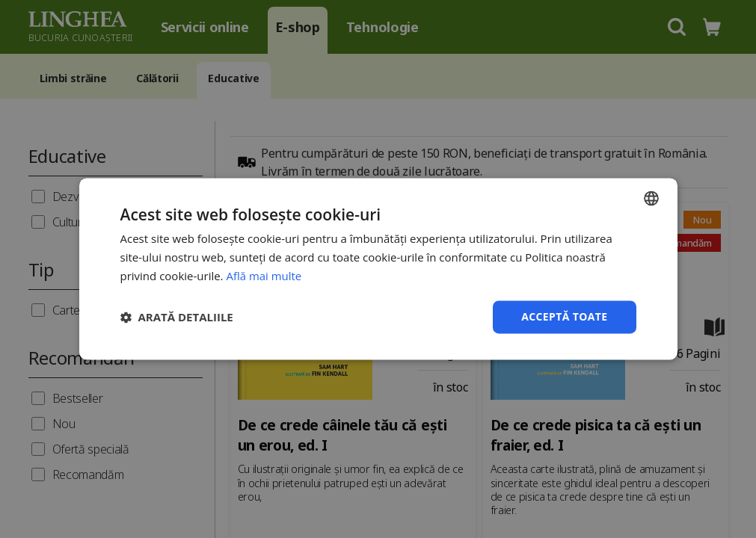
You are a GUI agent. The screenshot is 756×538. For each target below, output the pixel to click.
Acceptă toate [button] (565, 316)
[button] (177, 317)
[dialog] (378, 269)
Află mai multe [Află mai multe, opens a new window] (264, 276)
